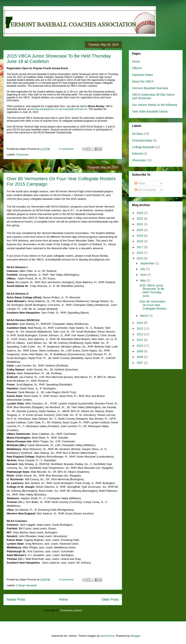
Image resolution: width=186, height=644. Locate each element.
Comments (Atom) (71, 610)
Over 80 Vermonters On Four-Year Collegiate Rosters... (154, 305)
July (143, 269)
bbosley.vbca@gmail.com (45, 109)
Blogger (136, 636)
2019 (140, 236)
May (143, 280)
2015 (140, 258)
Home (64, 600)
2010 (140, 346)
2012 (140, 334)
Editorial (137, 154)
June (144, 275)
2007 (140, 363)
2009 (140, 351)
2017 (140, 247)
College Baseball (27, 585)
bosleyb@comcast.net (75, 109)
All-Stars (138, 134)
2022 (140, 219)
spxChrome (107, 636)
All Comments (145, 190)
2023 (140, 213)
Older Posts (110, 600)
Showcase (23, 154)
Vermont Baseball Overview (150, 88)
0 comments (66, 149)
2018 (140, 241)
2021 (140, 224)
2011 (140, 340)
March (145, 316)
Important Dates (143, 75)
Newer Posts (16, 600)
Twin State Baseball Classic (150, 111)
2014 (140, 323)
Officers (137, 68)
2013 (140, 329)
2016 (140, 253)
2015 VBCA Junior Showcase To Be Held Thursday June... (152, 291)
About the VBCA (143, 81)
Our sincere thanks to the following (155, 105)
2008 (140, 357)
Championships (142, 140)
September (148, 263)
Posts (140, 183)
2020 (140, 230)
